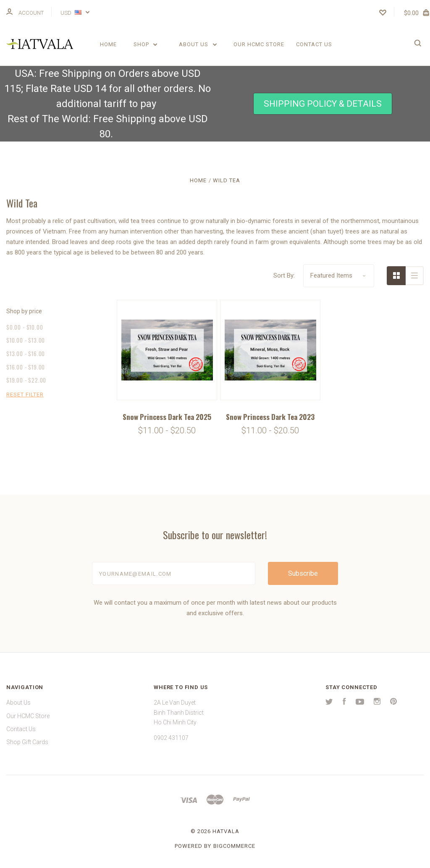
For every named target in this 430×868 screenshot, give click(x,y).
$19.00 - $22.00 (26, 380)
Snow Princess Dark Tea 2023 (270, 417)
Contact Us (314, 44)
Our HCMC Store (259, 44)
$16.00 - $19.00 (26, 367)
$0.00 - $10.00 (25, 327)
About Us (198, 44)
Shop (146, 44)
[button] (323, 104)
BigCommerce (234, 846)
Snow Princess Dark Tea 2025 (167, 417)
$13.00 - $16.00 (26, 354)
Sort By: (284, 275)
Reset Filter (25, 395)
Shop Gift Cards (27, 742)
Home (108, 44)
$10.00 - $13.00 (26, 340)
